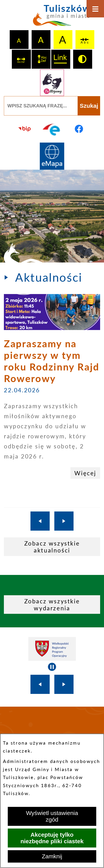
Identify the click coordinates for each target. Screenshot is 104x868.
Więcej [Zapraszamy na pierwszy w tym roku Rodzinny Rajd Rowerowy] (85, 473)
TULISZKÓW (52, 733)
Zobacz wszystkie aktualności (52, 547)
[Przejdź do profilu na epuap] (52, 129)
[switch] (85, 40)
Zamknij (52, 856)
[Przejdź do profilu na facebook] (79, 129)
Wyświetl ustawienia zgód (52, 816)
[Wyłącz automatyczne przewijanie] (52, 667)
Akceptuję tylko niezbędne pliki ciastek (52, 838)
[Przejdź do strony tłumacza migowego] (52, 83)
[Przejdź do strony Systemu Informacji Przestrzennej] (52, 156)
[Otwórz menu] (95, 9)
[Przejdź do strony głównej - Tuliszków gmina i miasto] (52, 17)
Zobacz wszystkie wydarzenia (52, 605)
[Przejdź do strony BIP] (25, 129)
